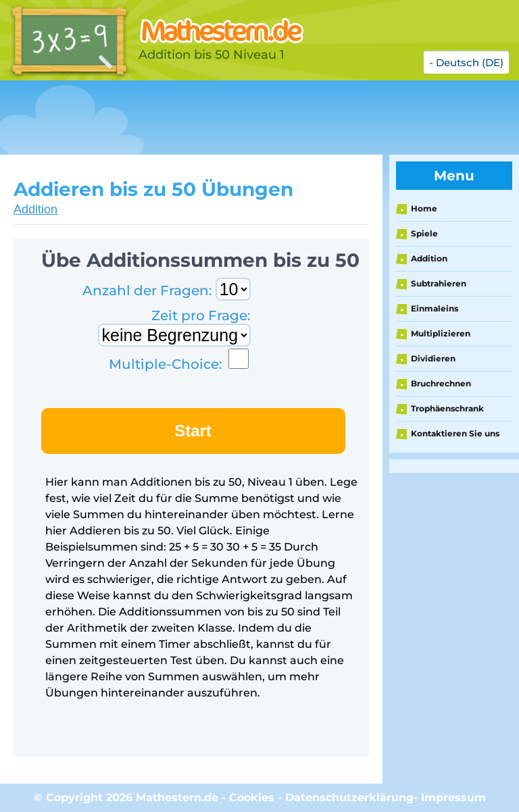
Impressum (453, 797)
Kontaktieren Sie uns (455, 433)
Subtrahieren (439, 283)
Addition (35, 209)
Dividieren (433, 358)
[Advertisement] (246, 118)
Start (193, 431)
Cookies (252, 797)
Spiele (424, 233)
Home (424, 208)
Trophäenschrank (447, 408)
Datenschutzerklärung (349, 797)
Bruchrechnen (441, 383)
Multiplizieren (441, 333)
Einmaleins (435, 308)
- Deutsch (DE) (466, 62)
